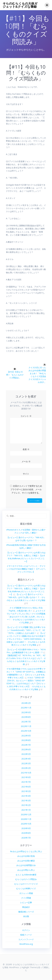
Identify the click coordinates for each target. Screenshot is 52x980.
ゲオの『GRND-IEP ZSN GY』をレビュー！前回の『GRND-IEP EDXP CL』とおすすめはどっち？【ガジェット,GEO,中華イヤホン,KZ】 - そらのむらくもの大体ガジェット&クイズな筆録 (26, 683)
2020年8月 (26, 833)
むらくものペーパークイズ (26, 884)
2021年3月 (26, 800)
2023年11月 (26, 708)
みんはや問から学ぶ (26, 870)
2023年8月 (26, 717)
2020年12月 (26, 814)
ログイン (26, 930)
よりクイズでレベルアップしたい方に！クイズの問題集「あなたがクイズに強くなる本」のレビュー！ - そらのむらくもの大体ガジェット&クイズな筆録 (26, 617)
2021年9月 (26, 777)
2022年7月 (26, 745)
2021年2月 (26, 805)
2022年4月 (26, 759)
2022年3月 (26, 763)
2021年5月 (26, 791)
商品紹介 (26, 907)
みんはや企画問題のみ (26, 865)
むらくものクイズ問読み (26, 879)
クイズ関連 (26, 898)
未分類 (26, 916)
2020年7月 (26, 838)
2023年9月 (26, 712)
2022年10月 (26, 731)
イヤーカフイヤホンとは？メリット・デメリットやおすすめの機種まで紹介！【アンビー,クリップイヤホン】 (26, 569)
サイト (26, 474)
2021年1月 (26, 810)
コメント (26, 416)
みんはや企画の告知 (26, 856)
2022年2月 (26, 768)
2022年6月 (26, 749)
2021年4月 (26, 796)
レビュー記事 (26, 902)
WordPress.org (26, 944)
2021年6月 (26, 787)
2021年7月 (26, 782)
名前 (26, 449)
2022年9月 (26, 736)
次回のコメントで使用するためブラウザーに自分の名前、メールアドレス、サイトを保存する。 (26, 489)
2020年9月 (26, 828)
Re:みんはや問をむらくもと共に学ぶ (26, 851)
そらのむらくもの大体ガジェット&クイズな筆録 (20, 5)
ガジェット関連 (26, 893)
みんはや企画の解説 (26, 861)
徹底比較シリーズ (26, 912)
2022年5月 (26, 754)
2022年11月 (26, 726)
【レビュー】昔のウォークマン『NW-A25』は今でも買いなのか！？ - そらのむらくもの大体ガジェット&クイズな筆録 (26, 597)
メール (26, 461)
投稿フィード (26, 935)
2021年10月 (26, 773)
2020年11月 (26, 819)
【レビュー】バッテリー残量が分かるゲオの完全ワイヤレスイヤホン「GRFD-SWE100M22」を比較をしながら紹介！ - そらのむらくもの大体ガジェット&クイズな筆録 (26, 639)
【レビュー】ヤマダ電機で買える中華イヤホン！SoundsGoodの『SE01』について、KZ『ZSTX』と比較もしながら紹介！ (26, 630)
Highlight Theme (29, 967)
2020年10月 (26, 824)
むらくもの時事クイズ (26, 888)
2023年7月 (26, 722)
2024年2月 (26, 703)
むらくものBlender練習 (26, 875)
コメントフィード (26, 939)
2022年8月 (26, 740)
